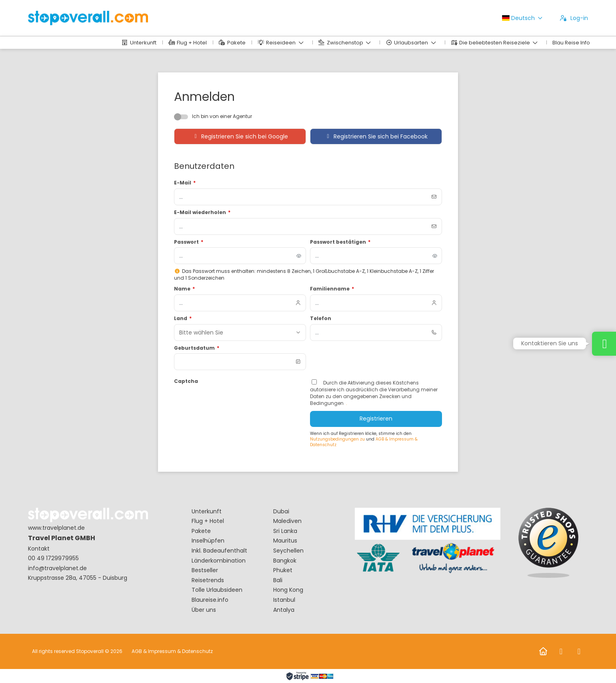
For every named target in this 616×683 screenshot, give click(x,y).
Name (184, 289)
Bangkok (285, 561)
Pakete (201, 531)
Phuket (283, 570)
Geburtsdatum (197, 348)
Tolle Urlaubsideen (217, 590)
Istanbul (284, 600)
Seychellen (288, 551)
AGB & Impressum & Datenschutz (172, 651)
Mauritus (285, 541)
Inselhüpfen (208, 541)
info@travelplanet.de (57, 568)
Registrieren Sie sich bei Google (240, 136)
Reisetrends (208, 580)
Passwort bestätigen (340, 242)
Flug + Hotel (208, 521)
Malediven (287, 521)
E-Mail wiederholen (202, 212)
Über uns (204, 610)
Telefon (321, 318)
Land (183, 318)
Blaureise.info (210, 600)
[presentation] (235, 403)
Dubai (281, 512)
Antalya (284, 610)
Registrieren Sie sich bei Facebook (376, 136)
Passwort (189, 242)
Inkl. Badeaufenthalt (219, 551)
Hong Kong (288, 590)
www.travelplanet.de (56, 528)
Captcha (186, 381)
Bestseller (205, 570)
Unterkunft (207, 512)
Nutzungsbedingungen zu (338, 439)
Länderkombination (219, 561)
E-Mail (185, 183)
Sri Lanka (285, 531)
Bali (278, 580)
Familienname (332, 289)
